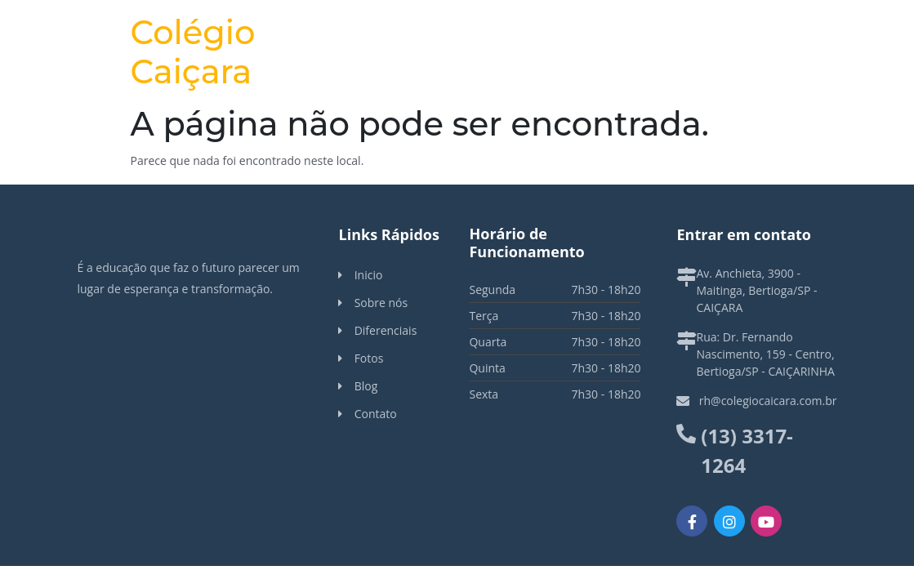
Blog (366, 386)
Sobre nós (381, 303)
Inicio (369, 275)
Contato (376, 414)
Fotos (369, 358)
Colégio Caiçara (193, 52)
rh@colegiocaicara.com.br (768, 401)
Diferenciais (386, 330)
